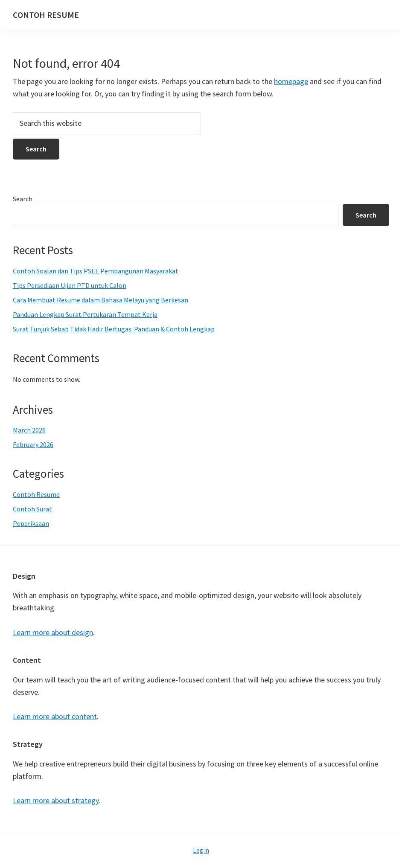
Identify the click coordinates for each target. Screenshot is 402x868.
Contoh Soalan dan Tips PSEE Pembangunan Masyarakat (96, 271)
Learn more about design (53, 632)
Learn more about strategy (56, 800)
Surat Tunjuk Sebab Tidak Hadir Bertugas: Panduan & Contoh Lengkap (114, 329)
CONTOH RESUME (46, 15)
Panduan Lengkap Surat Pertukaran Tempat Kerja (85, 314)
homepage (291, 81)
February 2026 (33, 444)
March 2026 (29, 430)
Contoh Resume (36, 494)
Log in (201, 850)
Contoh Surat (32, 509)
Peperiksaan (31, 523)
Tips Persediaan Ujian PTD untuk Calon (70, 285)
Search (23, 199)
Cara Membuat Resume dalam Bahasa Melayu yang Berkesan (100, 300)
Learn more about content (55, 716)
